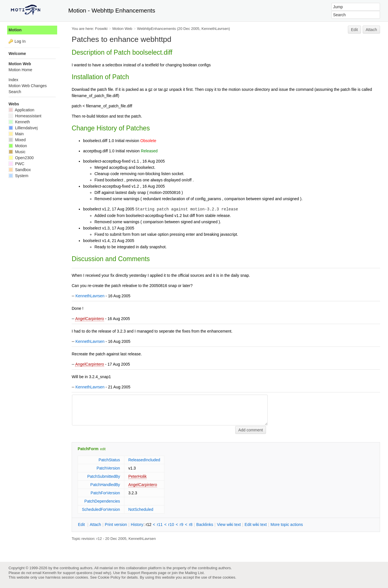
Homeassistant (25, 116)
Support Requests (142, 573)
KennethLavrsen (215, 29)
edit (103, 449)
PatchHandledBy (105, 485)
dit (82, 525)
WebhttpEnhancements (157, 29)
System (18, 176)
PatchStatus (109, 460)
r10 (171, 525)
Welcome (17, 54)
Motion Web (122, 29)
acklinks (205, 525)
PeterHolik (138, 476)
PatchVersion (108, 468)
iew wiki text (229, 525)
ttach (95, 525)
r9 (181, 525)
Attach (372, 30)
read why (102, 573)
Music (17, 152)
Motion (15, 30)
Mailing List (194, 573)
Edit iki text (256, 525)
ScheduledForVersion (101, 509)
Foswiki (101, 29)
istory (137, 525)
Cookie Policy (109, 577)
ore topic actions (287, 525)
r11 (160, 525)
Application (21, 110)
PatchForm (88, 449)
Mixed (17, 140)
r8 (191, 525)
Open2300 (21, 158)
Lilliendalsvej (23, 128)
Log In (20, 41)
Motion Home (20, 70)
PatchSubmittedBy (104, 476)
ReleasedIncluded (144, 460)
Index (13, 80)
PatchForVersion (105, 493)
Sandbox (20, 170)
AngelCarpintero (89, 319)
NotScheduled (141, 509)
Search (15, 92)
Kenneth (19, 122)
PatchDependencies (102, 501)
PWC (16, 164)
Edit (354, 30)
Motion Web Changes (28, 86)
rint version (116, 525)
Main (16, 134)
